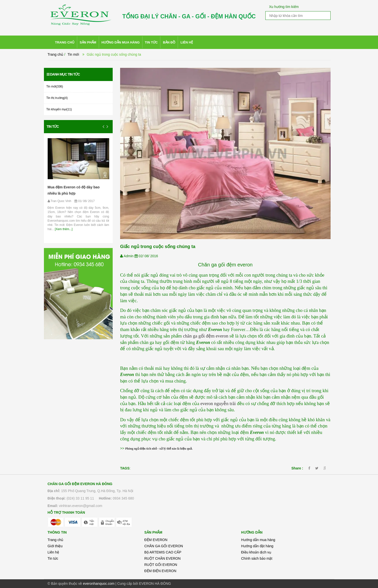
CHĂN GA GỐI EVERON (164, 546)
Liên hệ (53, 552)
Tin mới (73, 54)
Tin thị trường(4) (57, 98)
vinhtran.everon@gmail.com (81, 506)
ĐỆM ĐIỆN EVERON (160, 571)
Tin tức (53, 126)
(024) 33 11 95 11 (80, 498)
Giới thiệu (55, 546)
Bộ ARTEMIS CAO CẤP (163, 552)
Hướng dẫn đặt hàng (257, 546)
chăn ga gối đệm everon (206, 336)
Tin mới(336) (55, 86)
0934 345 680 (123, 498)
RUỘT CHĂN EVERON (163, 558)
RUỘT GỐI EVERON (161, 565)
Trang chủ (56, 540)
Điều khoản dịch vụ (256, 552)
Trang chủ (56, 54)
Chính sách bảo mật (257, 558)
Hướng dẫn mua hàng (258, 540)
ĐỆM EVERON (156, 540)
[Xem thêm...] (63, 229)
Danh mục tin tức (63, 74)
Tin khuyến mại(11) (59, 109)
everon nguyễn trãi (218, 403)
